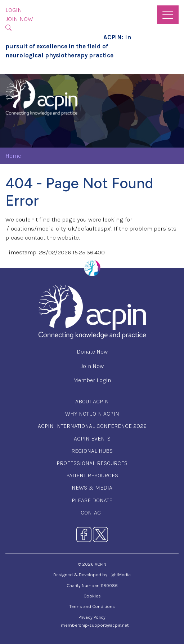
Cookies (92, 596)
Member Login (92, 380)
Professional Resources (92, 463)
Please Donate (92, 500)
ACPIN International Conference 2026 (92, 426)
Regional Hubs (92, 451)
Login (14, 10)
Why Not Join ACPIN (92, 414)
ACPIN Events (92, 439)
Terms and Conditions (92, 606)
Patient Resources (92, 475)
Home (13, 156)
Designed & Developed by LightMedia (92, 575)
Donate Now (92, 352)
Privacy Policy (92, 617)
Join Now (19, 19)
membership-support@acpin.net (95, 625)
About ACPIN (92, 401)
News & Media (92, 488)
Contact (92, 512)
